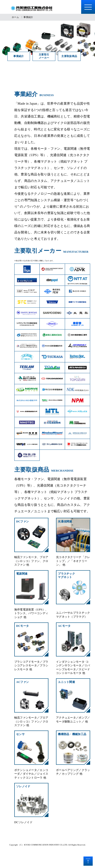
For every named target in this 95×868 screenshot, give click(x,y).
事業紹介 (20, 56)
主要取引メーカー (49, 56)
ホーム (15, 17)
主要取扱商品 (77, 56)
